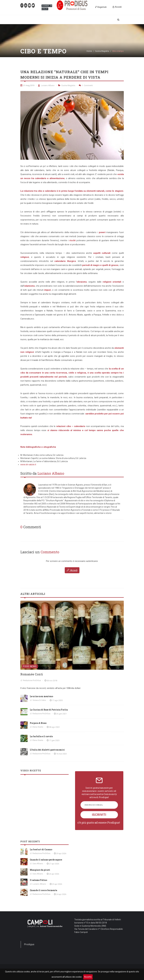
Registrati (101, 7)
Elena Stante (38, 727)
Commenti (86, 85)
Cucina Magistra (102, 51)
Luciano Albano (46, 85)
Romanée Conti (32, 674)
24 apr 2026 (61, 894)
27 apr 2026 (54, 864)
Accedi (72, 570)
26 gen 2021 (61, 714)
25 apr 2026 (57, 884)
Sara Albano (38, 864)
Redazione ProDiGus (32, 680)
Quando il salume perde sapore (46, 860)
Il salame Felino (38, 880)
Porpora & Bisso (38, 723)
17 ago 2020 (57, 700)
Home (89, 51)
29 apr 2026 (61, 853)
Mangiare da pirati (40, 870)
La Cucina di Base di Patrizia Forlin (49, 710)
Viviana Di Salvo (39, 700)
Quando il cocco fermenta (43, 890)
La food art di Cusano (41, 849)
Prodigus (29, 944)
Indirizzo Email (94, 805)
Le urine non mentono (41, 696)
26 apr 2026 (54, 874)
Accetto (88, 977)
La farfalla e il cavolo (41, 736)
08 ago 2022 (54, 727)
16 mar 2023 (61, 754)
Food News (30, 666)
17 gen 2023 (54, 740)
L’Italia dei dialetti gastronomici (47, 750)
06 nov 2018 (52, 681)
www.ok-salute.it (28, 465)
